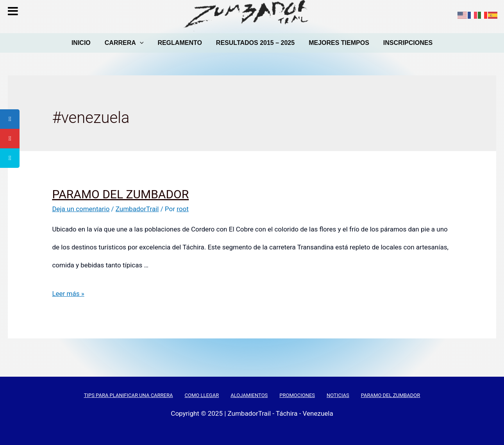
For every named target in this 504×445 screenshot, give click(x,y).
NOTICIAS (338, 395)
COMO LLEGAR (202, 395)
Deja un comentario (81, 209)
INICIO (81, 43)
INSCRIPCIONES (408, 43)
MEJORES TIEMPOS (339, 43)
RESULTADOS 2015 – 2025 (255, 43)
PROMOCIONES (297, 395)
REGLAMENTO (180, 43)
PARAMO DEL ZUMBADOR (120, 194)
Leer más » (68, 294)
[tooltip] (10, 119)
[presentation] (140, 43)
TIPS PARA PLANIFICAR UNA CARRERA (129, 395)
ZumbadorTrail (137, 209)
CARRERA (124, 43)
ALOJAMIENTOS (249, 395)
